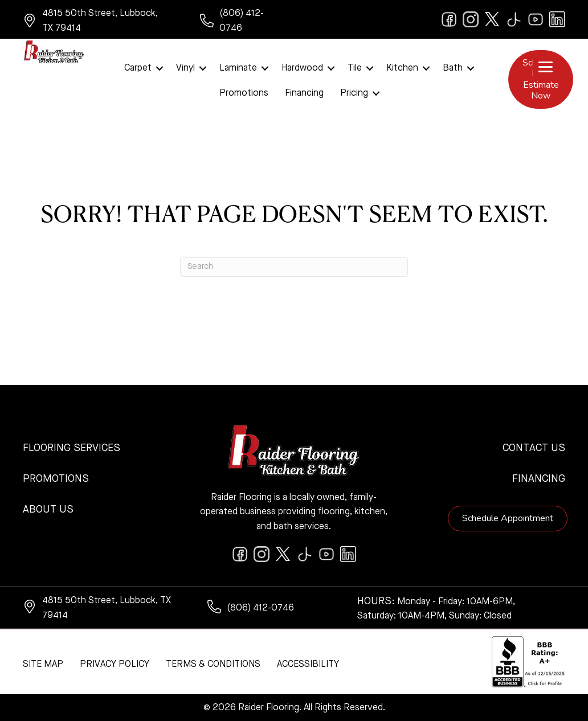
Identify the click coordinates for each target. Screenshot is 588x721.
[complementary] (505, 658)
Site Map (43, 665)
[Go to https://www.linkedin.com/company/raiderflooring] (557, 19)
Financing (304, 93)
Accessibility (308, 665)
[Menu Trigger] (546, 67)
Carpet (138, 68)
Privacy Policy (115, 665)
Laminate (238, 68)
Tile (355, 68)
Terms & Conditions (213, 665)
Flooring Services (72, 448)
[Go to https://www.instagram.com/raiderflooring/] (471, 19)
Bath (453, 68)
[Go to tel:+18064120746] (241, 21)
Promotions (244, 93)
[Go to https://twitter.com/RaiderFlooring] (492, 19)
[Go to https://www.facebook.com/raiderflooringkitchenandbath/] (449, 19)
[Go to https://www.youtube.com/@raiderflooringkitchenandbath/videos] (536, 19)
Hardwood (302, 68)
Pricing (354, 93)
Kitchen (402, 68)
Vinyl (185, 68)
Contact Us (534, 448)
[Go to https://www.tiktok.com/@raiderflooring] (514, 19)
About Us (48, 510)
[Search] (294, 267)
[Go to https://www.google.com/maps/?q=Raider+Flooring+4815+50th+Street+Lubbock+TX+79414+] (100, 21)
